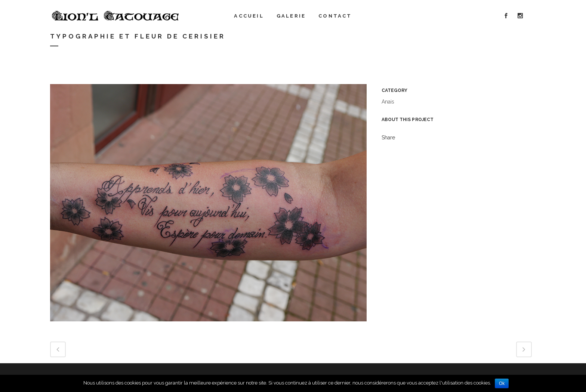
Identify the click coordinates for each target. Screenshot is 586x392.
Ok (502, 383)
